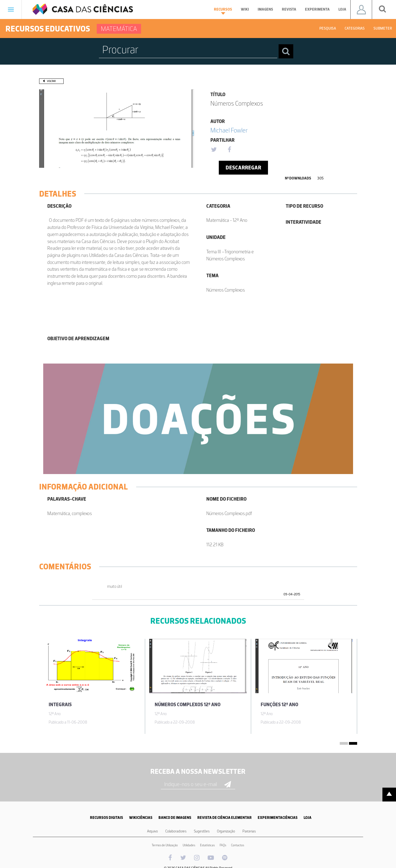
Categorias (355, 28)
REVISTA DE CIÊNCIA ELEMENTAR (224, 818)
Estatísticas (207, 845)
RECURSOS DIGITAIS (107, 818)
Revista (289, 9)
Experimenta (317, 9)
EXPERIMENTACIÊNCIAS (278, 818)
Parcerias (249, 831)
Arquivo (152, 831)
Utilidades (189, 845)
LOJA (308, 818)
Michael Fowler (229, 130)
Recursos (223, 11)
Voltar (51, 81)
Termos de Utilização (165, 845)
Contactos (238, 845)
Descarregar (243, 168)
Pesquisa (328, 28)
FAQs (223, 845)
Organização (226, 831)
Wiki (245, 9)
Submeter (383, 28)
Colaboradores (176, 831)
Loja (342, 9)
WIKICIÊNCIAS (141, 818)
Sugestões (202, 831)
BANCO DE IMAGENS (175, 818)
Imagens (265, 9)
